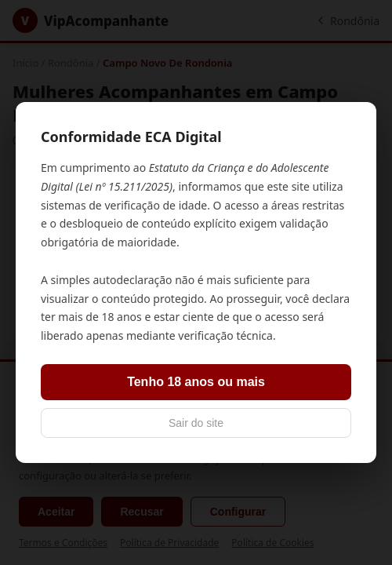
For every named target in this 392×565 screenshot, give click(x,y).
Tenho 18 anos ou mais (196, 382)
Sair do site (196, 423)
